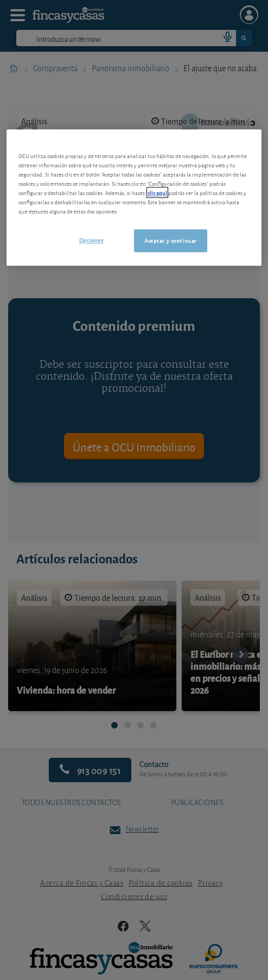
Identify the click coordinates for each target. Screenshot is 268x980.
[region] (134, 197)
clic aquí (157, 192)
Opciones (91, 240)
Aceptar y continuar (171, 240)
